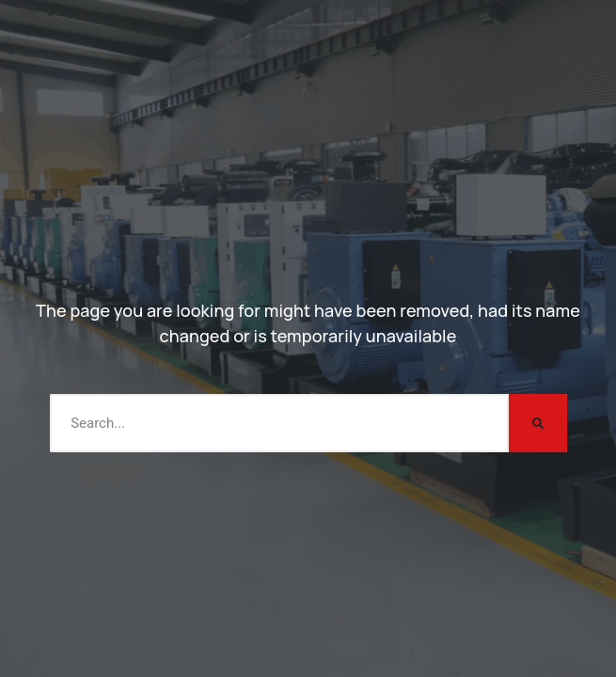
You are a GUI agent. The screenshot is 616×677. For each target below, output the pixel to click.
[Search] (538, 423)
